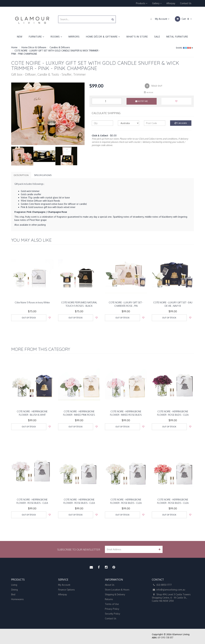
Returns (109, 599)
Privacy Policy (112, 609)
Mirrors (74, 37)
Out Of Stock (29, 318)
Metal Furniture (177, 37)
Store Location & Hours (117, 590)
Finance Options (66, 590)
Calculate (181, 123)
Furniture (37, 37)
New (20, 37)
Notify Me (142, 101)
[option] (48, 114)
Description (21, 175)
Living (14, 585)
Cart (183, 19)
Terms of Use (112, 604)
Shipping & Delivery (115, 594)
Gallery (157, 3)
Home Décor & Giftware (103, 37)
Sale (157, 37)
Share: (184, 48)
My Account (159, 19)
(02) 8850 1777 (162, 585)
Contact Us (186, 3)
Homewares (17, 599)
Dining (14, 590)
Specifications (43, 175)
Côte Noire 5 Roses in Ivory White (32, 302)
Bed (13, 594)
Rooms (56, 37)
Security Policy (113, 614)
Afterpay (171, 3)
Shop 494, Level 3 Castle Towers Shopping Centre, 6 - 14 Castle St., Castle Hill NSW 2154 (171, 598)
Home (14, 47)
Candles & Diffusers (60, 47)
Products (142, 3)
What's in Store (137, 37)
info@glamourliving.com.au (168, 590)
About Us (110, 585)
